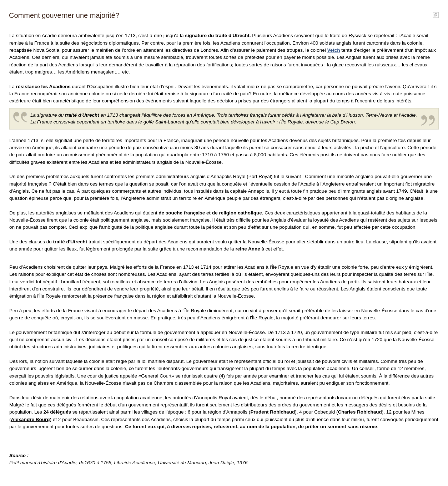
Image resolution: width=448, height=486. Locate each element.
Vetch (333, 50)
